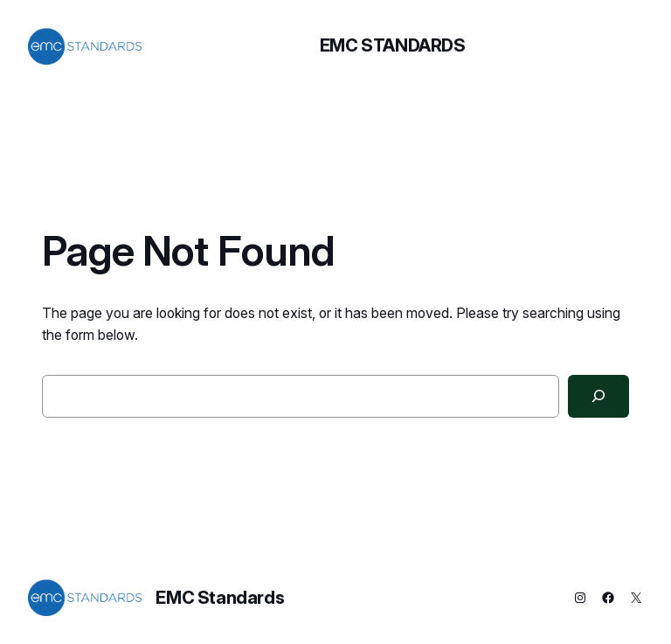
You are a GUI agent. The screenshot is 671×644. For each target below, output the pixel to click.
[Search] (598, 396)
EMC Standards (393, 45)
